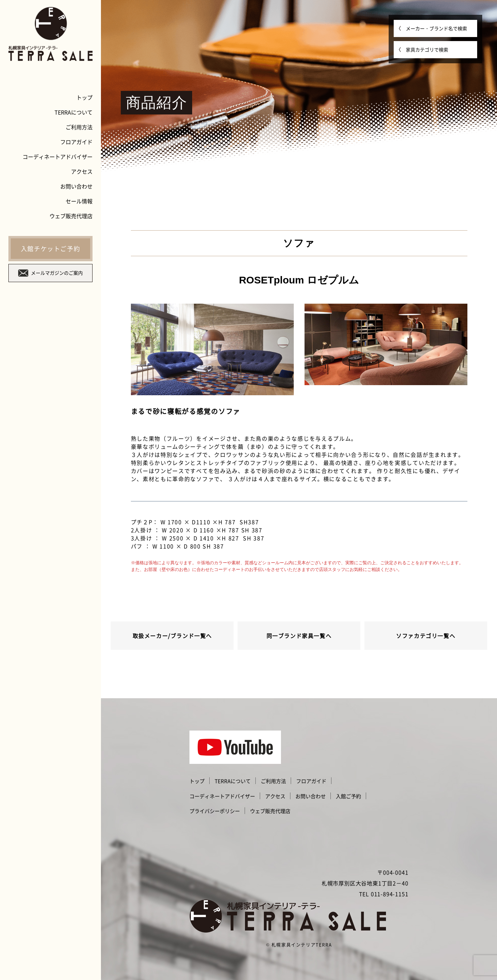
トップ (84, 97)
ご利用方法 (79, 127)
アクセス (82, 171)
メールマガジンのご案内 (50, 273)
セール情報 (79, 201)
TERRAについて (74, 112)
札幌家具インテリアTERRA (302, 944)
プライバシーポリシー (215, 811)
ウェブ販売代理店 (71, 216)
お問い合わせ (76, 186)
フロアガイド (76, 142)
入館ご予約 (348, 796)
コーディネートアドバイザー (58, 157)
